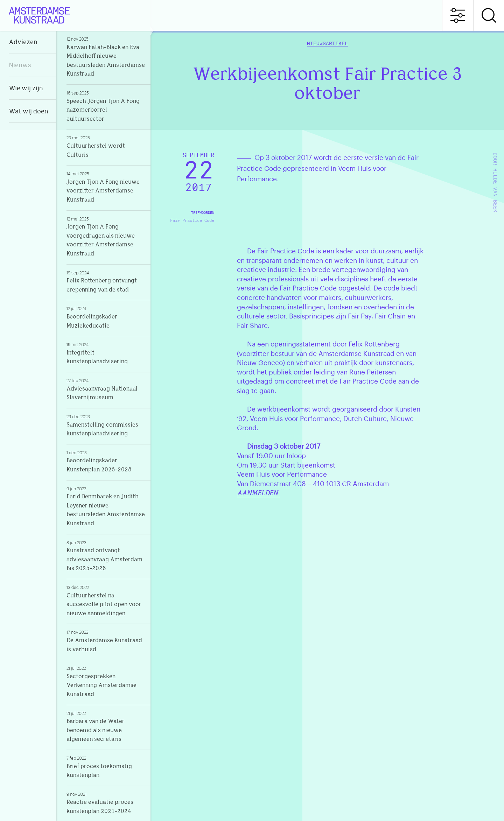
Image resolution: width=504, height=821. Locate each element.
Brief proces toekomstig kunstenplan (106, 767)
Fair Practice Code (192, 220)
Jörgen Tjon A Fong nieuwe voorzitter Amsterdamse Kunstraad (106, 187)
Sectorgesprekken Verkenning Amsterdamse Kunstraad (106, 681)
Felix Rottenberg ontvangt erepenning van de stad (106, 281)
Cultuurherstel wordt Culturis (106, 146)
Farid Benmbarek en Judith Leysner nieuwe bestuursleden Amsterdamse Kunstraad (106, 506)
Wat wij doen (29, 112)
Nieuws (20, 66)
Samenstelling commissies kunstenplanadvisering (106, 425)
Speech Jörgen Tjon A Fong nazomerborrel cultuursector (106, 106)
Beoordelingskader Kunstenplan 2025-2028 (106, 461)
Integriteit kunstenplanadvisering (106, 353)
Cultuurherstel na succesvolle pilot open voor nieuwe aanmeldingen (106, 601)
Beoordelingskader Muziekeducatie (106, 317)
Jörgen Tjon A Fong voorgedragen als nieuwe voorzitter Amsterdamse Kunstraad (106, 236)
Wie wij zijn (26, 89)
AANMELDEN (258, 494)
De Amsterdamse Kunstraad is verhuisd (106, 641)
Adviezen (23, 43)
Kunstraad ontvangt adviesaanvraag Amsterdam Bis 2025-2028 (106, 556)
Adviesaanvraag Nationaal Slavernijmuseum (106, 389)
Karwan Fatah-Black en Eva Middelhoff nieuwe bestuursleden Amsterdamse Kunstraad (106, 57)
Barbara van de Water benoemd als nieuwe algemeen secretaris (106, 727)
